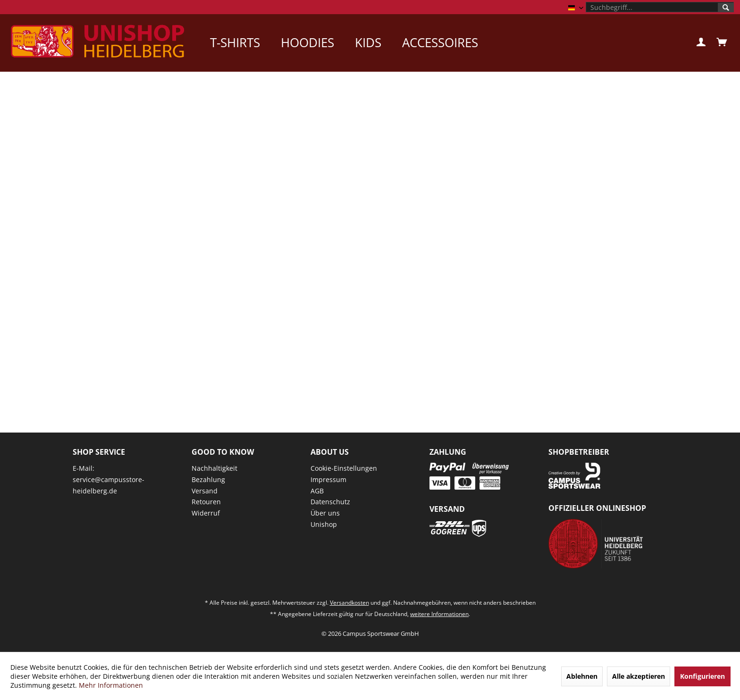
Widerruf (206, 513)
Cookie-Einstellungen (344, 468)
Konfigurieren (702, 676)
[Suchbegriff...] (660, 7)
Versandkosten (349, 603)
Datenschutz (330, 502)
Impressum (328, 479)
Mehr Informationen (111, 685)
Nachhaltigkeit (214, 468)
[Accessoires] (440, 42)
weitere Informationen (439, 614)
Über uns (325, 513)
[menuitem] (660, 7)
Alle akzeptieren (639, 676)
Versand (205, 491)
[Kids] (368, 42)
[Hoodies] (307, 42)
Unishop (324, 524)
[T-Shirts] (235, 42)
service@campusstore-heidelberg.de (109, 485)
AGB (317, 491)
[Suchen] (726, 8)
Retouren (206, 502)
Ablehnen (582, 676)
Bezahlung (208, 479)
